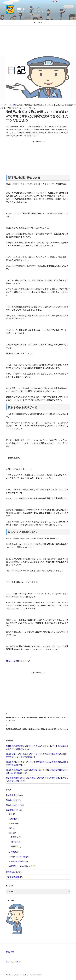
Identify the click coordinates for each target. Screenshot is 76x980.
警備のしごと (24, 9)
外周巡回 (15, 837)
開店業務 (12, 819)
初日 (10, 814)
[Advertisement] (38, 41)
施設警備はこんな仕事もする (20, 866)
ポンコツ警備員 (13, 877)
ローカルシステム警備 (18, 857)
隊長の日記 (11, 872)
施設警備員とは (13, 795)
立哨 (10, 828)
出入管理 (12, 824)
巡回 (10, 833)
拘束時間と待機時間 (17, 861)
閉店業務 (12, 852)
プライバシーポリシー (14, 962)
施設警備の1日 (12, 810)
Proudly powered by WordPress (32, 975)
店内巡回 (15, 842)
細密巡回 (15, 846)
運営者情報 (10, 952)
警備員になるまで (13, 805)
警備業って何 (12, 800)
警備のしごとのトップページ (18, 661)
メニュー (38, 23)
